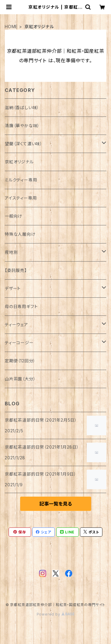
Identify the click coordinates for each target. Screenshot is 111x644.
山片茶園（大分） (20, 379)
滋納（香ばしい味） (22, 107)
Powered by (56, 614)
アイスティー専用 (21, 198)
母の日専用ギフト (21, 306)
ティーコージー (19, 343)
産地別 (11, 252)
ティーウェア (16, 325)
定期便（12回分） (20, 361)
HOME (11, 27)
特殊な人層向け (20, 234)
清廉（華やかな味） (22, 126)
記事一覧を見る (56, 504)
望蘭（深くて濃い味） (24, 144)
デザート (13, 288)
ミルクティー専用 (21, 180)
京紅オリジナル (19, 162)
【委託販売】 (16, 270)
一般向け (13, 216)
